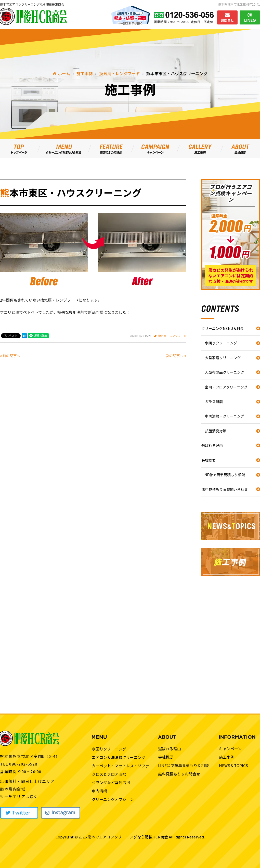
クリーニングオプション (113, 799)
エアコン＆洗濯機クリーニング (119, 757)
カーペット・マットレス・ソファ (120, 766)
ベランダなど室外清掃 (111, 782)
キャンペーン (230, 749)
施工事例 (227, 757)
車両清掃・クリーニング (225, 416)
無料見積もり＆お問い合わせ (225, 489)
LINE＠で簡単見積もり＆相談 (183, 765)
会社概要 (209, 460)
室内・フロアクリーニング (226, 387)
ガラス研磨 (214, 401)
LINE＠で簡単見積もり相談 (223, 475)
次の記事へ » (176, 356)
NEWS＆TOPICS (233, 765)
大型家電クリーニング (223, 358)
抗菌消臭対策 (216, 431)
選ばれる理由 (212, 445)
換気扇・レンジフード (172, 336)
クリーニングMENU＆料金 (223, 328)
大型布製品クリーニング (225, 372)
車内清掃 (99, 791)
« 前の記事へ (10, 356)
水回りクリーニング (221, 343)
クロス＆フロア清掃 (109, 774)
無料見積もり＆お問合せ (179, 774)
